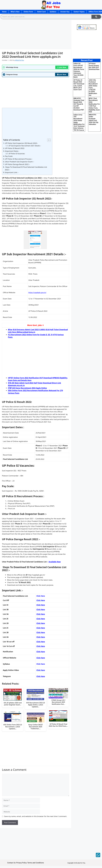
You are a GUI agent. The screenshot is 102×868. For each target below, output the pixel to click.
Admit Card (41, 12)
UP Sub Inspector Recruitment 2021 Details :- (25, 146)
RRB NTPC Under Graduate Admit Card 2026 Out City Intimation (94, 120)
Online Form (28, 12)
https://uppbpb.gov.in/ (37, 292)
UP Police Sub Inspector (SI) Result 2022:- (21, 143)
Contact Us (11, 863)
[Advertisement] (36, 35)
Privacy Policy (21, 863)
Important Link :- (12, 172)
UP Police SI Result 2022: (15, 148)
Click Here (41, 605)
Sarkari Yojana (79, 12)
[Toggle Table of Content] (48, 140)
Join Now (62, 67)
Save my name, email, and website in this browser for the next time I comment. (36, 816)
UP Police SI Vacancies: (17, 154)
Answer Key (65, 12)
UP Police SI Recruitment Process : (19, 159)
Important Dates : (12, 151)
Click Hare (41, 658)
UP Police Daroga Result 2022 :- (17, 164)
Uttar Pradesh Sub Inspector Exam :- (20, 162)
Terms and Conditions (36, 863)
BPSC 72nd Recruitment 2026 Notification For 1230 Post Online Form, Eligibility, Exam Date (94, 105)
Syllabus (53, 12)
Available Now (55, 562)
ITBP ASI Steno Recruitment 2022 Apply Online (27, 388)
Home (4, 12)
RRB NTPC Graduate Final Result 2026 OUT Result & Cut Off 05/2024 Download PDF (79, 104)
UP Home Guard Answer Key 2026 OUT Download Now (94, 66)
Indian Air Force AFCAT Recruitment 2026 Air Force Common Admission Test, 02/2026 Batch (79, 70)
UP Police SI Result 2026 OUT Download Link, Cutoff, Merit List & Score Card (79, 85)
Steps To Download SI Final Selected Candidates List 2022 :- (26, 168)
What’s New (15, 12)
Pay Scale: (9, 156)
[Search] (96, 17)
